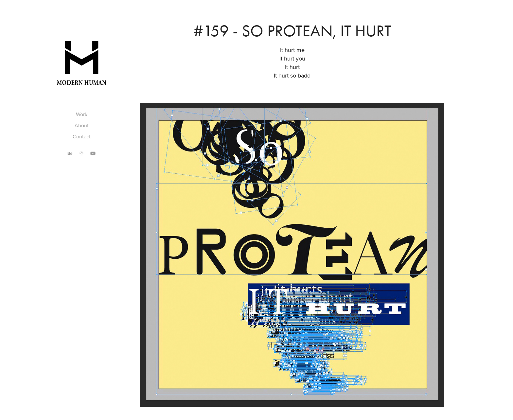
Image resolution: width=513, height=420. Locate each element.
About (82, 125)
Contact (82, 136)
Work (82, 114)
